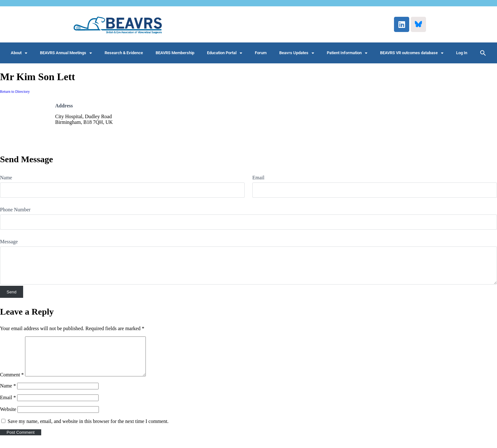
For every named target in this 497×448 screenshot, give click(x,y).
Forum (261, 53)
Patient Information (347, 53)
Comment (12, 382)
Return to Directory (15, 92)
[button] (483, 53)
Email (258, 178)
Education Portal (225, 53)
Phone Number (15, 210)
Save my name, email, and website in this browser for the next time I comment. (88, 429)
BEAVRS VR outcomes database (412, 53)
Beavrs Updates (297, 53)
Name (6, 178)
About (19, 53)
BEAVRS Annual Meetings (66, 53)
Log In (462, 53)
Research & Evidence (124, 53)
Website (8, 417)
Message (9, 242)
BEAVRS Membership (175, 53)
